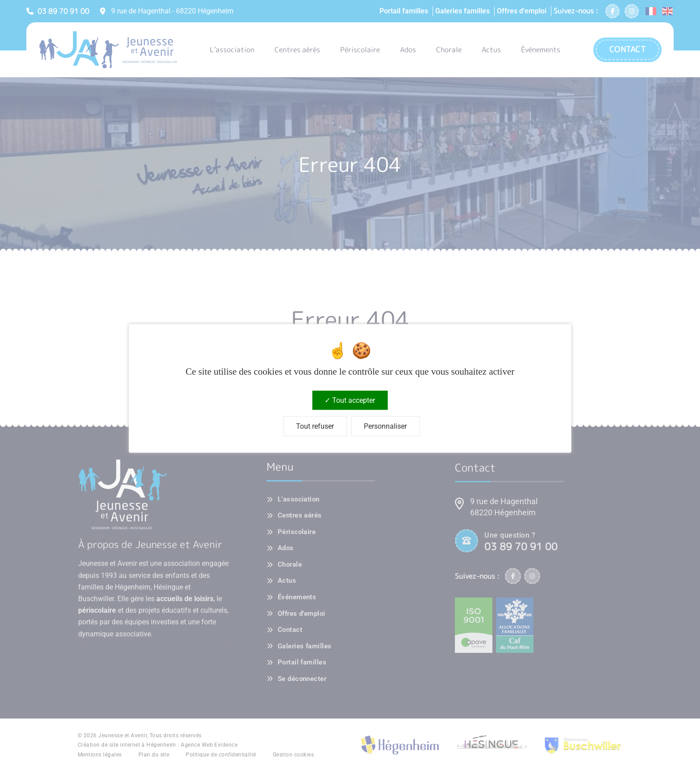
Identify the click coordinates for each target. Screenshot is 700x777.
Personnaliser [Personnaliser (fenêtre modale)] (385, 426)
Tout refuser (315, 426)
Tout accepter (350, 400)
